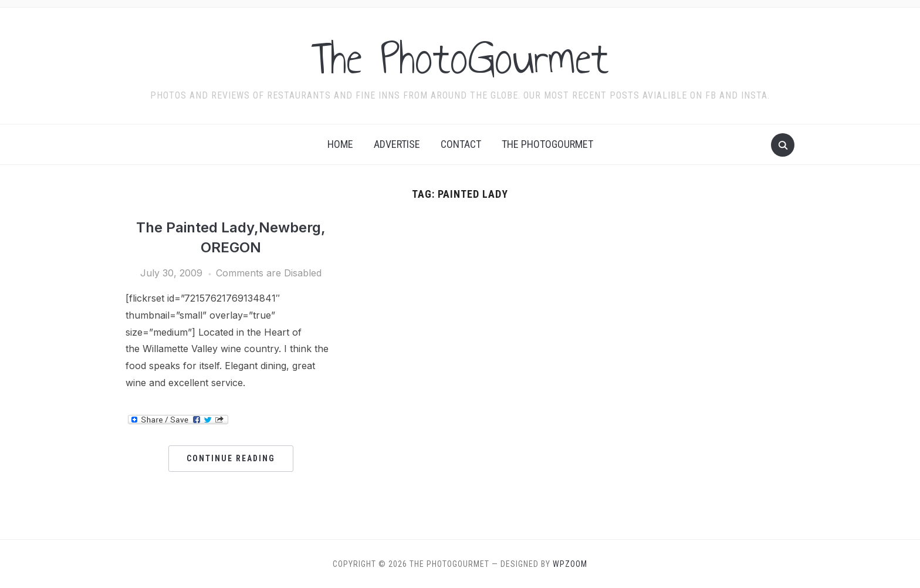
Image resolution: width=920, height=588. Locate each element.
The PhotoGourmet (460, 58)
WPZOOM (570, 564)
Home (340, 144)
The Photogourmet (547, 144)
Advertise (397, 144)
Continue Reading (231, 458)
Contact (461, 144)
